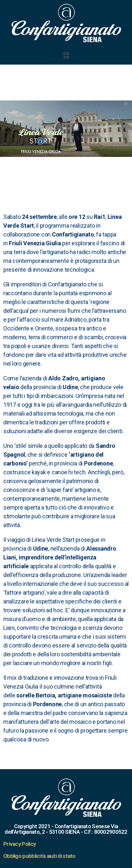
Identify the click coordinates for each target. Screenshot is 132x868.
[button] (66, 55)
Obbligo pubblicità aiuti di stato (39, 856)
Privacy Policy (19, 844)
